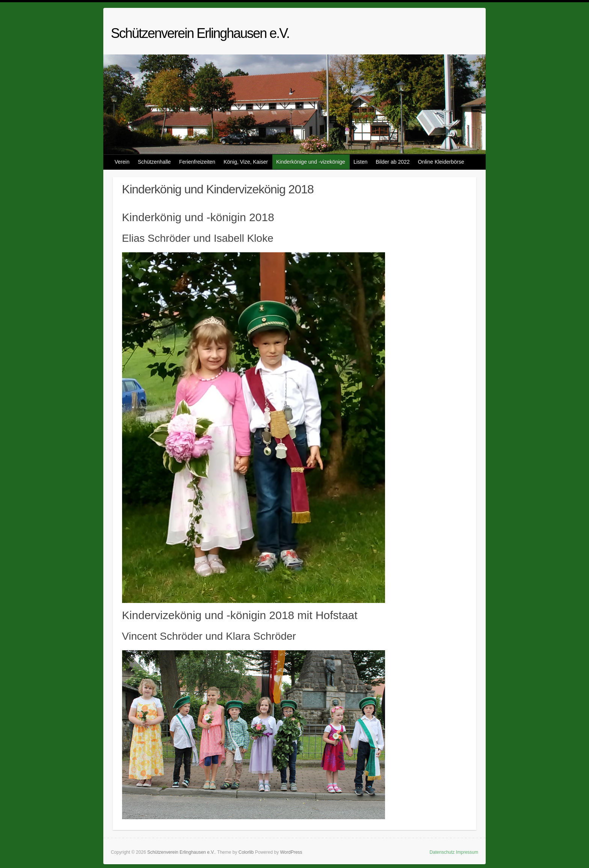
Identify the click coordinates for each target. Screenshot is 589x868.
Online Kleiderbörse (441, 162)
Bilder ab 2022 (393, 162)
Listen (360, 162)
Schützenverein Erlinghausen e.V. (200, 33)
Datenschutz (442, 852)
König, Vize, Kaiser (246, 162)
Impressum (467, 852)
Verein (122, 162)
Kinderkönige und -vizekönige (311, 162)
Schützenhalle (154, 162)
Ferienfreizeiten (197, 162)
